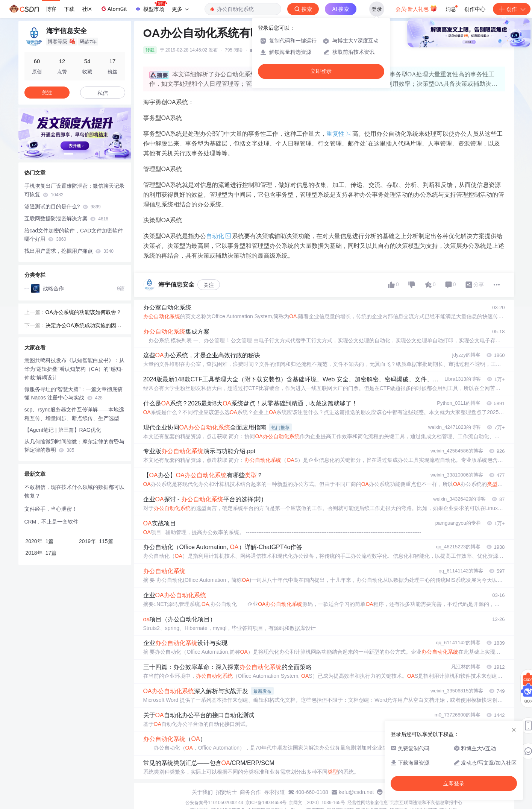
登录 (377, 9)
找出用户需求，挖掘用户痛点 (69, 251)
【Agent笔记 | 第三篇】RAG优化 (63, 430)
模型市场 (151, 7)
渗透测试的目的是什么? (63, 206)
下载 (69, 9)
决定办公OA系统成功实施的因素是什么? (83, 326)
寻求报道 (274, 792)
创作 (512, 9)
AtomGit (113, 9)
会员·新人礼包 (416, 8)
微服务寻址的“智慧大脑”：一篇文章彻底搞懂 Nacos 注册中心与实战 (74, 394)
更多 (180, 9)
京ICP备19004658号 (266, 803)
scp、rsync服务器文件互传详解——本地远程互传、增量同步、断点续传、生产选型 (74, 414)
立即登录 (321, 71)
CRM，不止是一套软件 (52, 522)
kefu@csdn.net (356, 792)
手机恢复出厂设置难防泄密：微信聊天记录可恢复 (74, 190)
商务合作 (250, 792)
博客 (51, 9)
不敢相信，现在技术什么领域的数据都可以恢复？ (74, 491)
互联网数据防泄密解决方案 (66, 219)
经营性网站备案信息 (368, 803)
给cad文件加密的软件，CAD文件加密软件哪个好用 (74, 235)
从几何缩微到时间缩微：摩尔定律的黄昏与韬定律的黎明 (74, 446)
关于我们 (202, 792)
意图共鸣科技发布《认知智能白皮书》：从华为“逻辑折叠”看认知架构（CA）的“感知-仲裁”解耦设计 (74, 369)
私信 (103, 93)
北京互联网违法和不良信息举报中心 (426, 803)
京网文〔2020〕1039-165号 (317, 803)
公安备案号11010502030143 (214, 803)
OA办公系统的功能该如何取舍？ (83, 312)
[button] (69, 154)
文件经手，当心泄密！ (51, 509)
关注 (209, 285)
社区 (87, 9)
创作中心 (475, 9)
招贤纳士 (226, 792)
